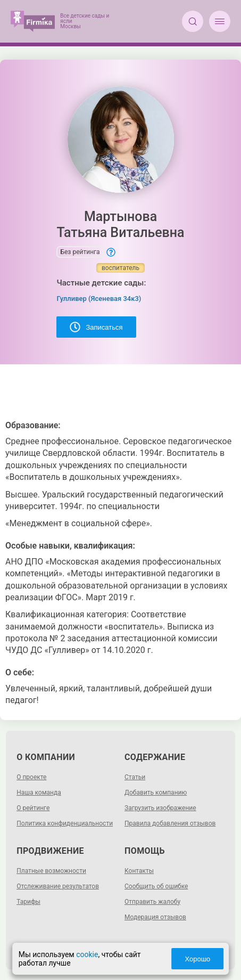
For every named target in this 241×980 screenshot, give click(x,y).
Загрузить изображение (160, 808)
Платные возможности (51, 871)
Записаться (96, 327)
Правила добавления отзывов (170, 823)
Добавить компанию (156, 793)
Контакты (139, 871)
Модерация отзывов (155, 917)
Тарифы (28, 902)
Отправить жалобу (152, 902)
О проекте (31, 777)
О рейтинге (33, 808)
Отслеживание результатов (58, 886)
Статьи (135, 777)
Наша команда (39, 793)
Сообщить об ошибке (156, 886)
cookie (87, 954)
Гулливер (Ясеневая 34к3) (99, 299)
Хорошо (197, 959)
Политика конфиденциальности (65, 823)
